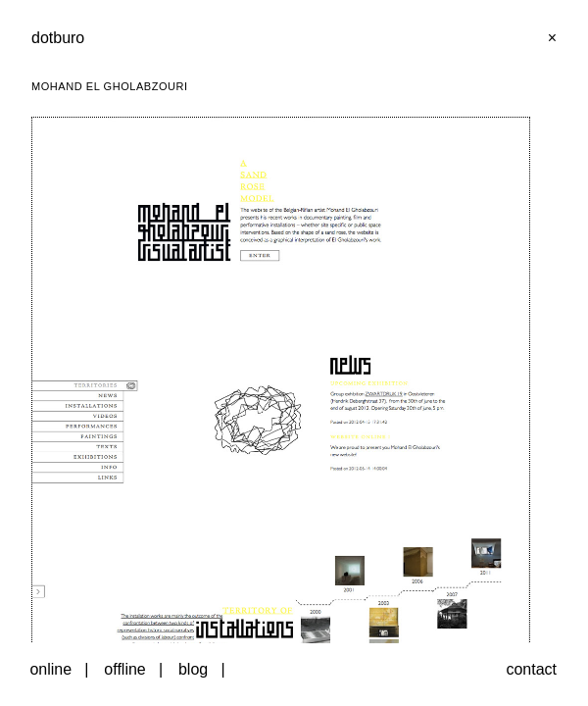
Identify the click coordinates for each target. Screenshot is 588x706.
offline (124, 669)
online (50, 669)
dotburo (58, 38)
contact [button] (531, 669)
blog (193, 669)
